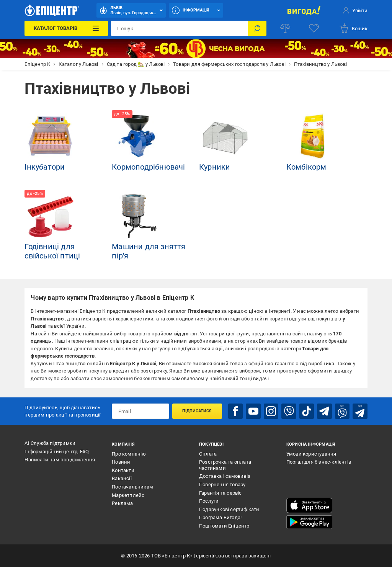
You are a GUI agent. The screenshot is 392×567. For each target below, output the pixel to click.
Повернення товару (222, 484)
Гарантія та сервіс (220, 493)
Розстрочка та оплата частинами (225, 465)
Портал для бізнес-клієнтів (319, 462)
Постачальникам (132, 487)
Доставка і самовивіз (225, 476)
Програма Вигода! (220, 517)
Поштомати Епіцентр (224, 526)
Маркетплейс (128, 495)
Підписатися (197, 411)
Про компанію (129, 454)
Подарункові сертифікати (229, 509)
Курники (215, 167)
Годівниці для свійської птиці (52, 251)
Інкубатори (45, 167)
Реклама (122, 503)
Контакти (123, 470)
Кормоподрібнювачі (148, 167)
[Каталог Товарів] (66, 28)
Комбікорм (306, 167)
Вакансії (122, 478)
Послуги (209, 501)
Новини (121, 462)
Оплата (208, 454)
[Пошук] (257, 28)
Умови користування (311, 454)
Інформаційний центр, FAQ (57, 452)
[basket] (353, 28)
